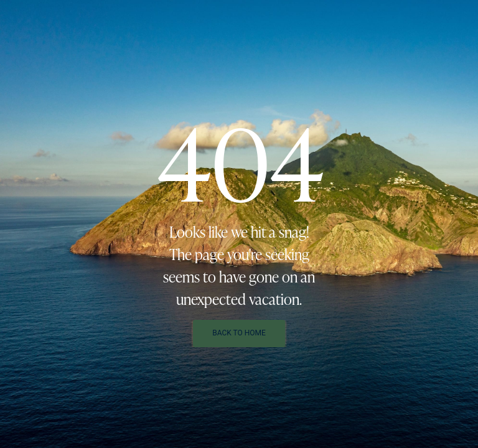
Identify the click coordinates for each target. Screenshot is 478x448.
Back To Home (239, 333)
